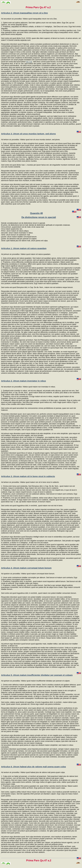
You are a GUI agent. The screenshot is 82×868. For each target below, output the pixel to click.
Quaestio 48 (36, 213)
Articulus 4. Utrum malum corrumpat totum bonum (26, 568)
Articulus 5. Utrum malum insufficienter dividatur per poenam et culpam (37, 675)
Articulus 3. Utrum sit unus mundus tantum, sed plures (28, 134)
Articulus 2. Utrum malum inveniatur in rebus (24, 381)
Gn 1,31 (29, 62)
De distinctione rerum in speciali (39, 217)
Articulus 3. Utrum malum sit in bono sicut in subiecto (28, 476)
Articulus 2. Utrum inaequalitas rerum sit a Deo (24, 13)
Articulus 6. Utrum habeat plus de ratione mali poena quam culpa (33, 767)
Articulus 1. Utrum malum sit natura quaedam (24, 248)
